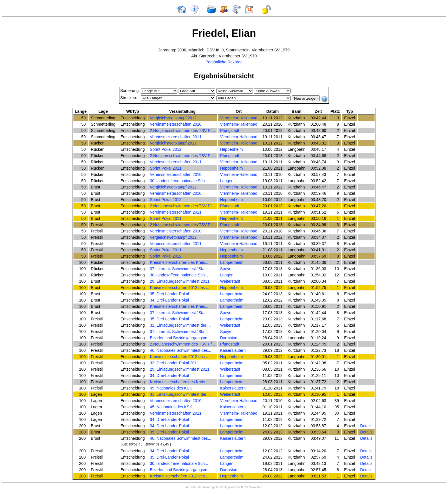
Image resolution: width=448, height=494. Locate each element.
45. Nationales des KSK (171, 388)
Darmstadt (229, 338)
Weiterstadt (230, 281)
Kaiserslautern (233, 350)
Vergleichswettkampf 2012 (173, 118)
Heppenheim (231, 149)
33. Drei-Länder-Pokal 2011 (174, 363)
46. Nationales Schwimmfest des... (180, 350)
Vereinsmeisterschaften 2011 (176, 137)
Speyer (226, 269)
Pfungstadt (230, 130)
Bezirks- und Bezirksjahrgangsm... (180, 338)
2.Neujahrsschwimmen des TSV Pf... (182, 130)
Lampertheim (232, 262)
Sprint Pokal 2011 (166, 168)
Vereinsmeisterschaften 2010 (176, 124)
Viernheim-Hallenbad (239, 118)
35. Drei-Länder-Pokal (169, 294)
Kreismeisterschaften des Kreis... (179, 262)
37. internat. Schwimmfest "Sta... (179, 269)
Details (366, 426)
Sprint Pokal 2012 (166, 149)
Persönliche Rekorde (224, 62)
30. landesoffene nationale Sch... (179, 181)
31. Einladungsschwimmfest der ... (180, 325)
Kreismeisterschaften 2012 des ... (179, 288)
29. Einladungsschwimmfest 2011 (180, 281)
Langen (227, 181)
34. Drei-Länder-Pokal (169, 300)
